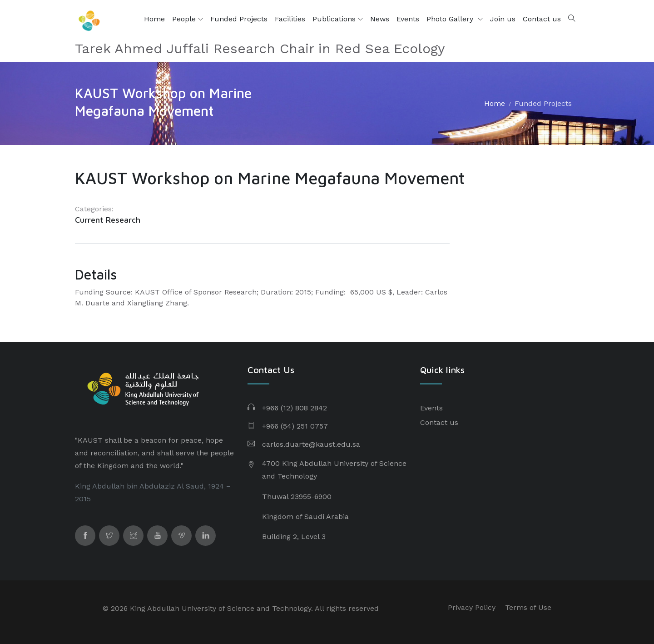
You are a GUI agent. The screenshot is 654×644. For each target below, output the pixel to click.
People (188, 19)
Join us (503, 19)
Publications (338, 19)
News (380, 19)
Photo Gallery (451, 19)
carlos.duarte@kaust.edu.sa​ (311, 444)
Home (154, 19)
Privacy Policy (472, 607)
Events (408, 19)
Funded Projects (239, 19)
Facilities (290, 19)
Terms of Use (528, 607)
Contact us (542, 19)
